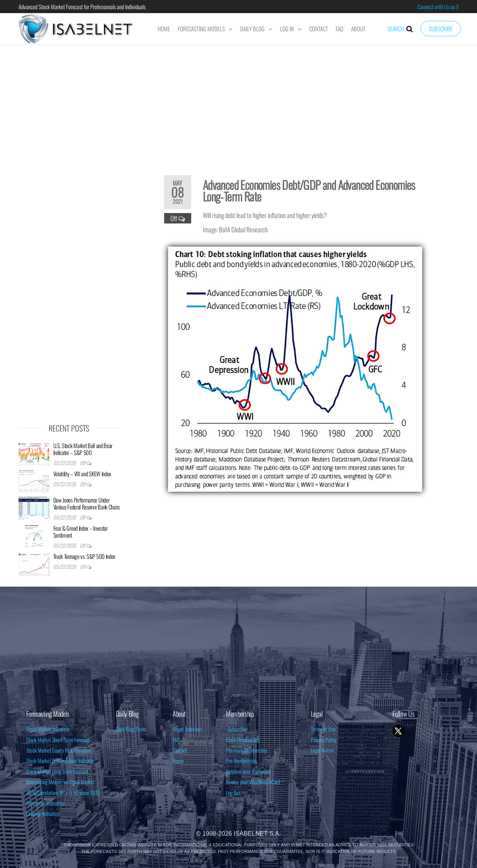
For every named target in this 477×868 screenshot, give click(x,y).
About (358, 29)
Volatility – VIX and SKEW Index (82, 474)
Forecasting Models (201, 29)
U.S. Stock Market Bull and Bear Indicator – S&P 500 (83, 449)
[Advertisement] (239, 105)
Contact (319, 29)
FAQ (340, 29)
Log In (287, 29)
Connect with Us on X (438, 7)
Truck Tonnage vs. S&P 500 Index (85, 556)
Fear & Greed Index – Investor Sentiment (81, 531)
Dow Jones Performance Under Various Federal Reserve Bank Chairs (87, 503)
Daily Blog (252, 29)
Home (164, 29)
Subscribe (441, 29)
